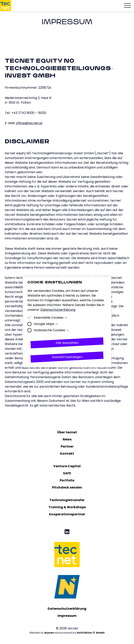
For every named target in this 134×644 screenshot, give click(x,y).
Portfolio (67, 480)
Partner (67, 446)
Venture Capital (67, 466)
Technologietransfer (67, 500)
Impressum (67, 616)
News (67, 439)
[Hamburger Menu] (127, 6)
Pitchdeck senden (67, 487)
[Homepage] (6, 6)
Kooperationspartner (67, 514)
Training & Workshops (67, 507)
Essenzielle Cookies (51, 318)
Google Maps (46, 324)
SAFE (67, 473)
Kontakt (67, 454)
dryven (49, 633)
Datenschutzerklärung (67, 609)
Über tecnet (67, 432)
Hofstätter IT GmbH (91, 633)
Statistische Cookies (51, 330)
